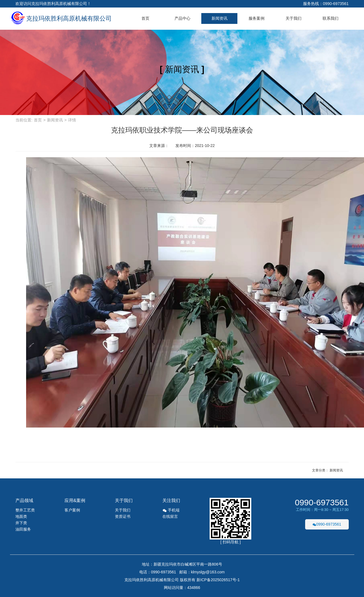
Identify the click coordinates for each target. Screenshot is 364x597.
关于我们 (294, 18)
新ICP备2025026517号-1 (218, 580)
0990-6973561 (322, 502)
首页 (145, 18)
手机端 (171, 510)
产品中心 (182, 18)
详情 (72, 120)
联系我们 (331, 18)
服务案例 (256, 18)
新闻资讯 (219, 18)
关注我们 (171, 500)
